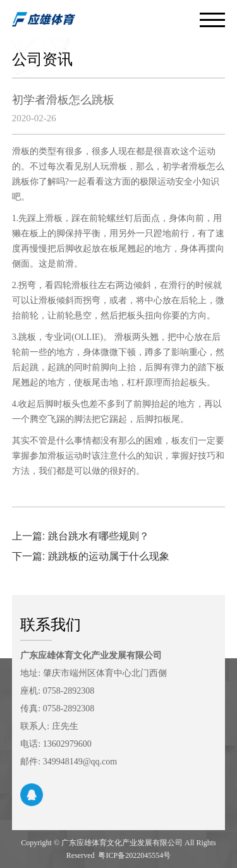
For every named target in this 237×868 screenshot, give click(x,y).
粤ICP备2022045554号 (134, 855)
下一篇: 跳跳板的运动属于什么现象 (91, 556)
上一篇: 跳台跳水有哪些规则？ (81, 536)
